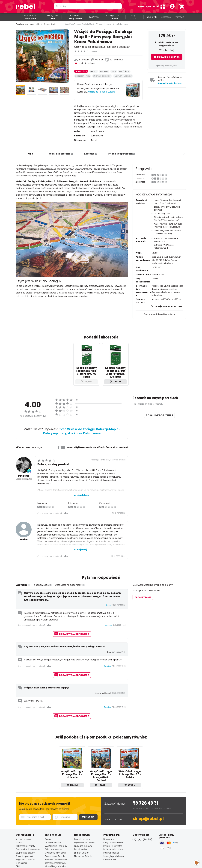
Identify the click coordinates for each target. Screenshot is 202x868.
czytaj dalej (137, 124)
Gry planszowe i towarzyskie (30, 17)
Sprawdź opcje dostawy (170, 83)
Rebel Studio (80, 836)
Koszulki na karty (82, 826)
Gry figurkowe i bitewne (113, 17)
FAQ (18, 853)
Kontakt (19, 829)
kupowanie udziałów (123, 76)
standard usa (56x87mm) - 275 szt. (166, 297)
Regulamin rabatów (25, 846)
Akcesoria (166, 17)
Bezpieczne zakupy (25, 840)
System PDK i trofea (113, 833)
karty (114, 71)
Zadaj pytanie (143, 590)
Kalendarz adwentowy (56, 846)
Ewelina (108, 617)
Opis (31, 151)
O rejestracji (21, 850)
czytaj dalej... (81, 487)
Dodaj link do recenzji (159, 408)
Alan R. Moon (98, 129)
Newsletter (109, 826)
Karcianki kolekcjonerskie (74, 17)
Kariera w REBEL (111, 846)
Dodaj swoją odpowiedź (72, 626)
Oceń (82, 423)
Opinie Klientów (53, 829)
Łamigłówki (151, 17)
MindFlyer (24, 468)
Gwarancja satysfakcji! (55, 840)
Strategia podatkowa (114, 843)
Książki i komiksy (135, 17)
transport (104, 71)
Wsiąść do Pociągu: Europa (102, 92)
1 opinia (94, 52)
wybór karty (124, 71)
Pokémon (94, 17)
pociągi (94, 71)
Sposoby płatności (25, 843)
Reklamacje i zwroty (25, 833)
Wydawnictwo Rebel (84, 829)
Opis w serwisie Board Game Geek (159, 312)
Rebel (94, 138)
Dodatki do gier (50, 24)
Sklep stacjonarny (53, 836)
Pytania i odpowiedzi (121, 151)
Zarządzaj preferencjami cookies (197, 862)
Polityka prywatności (141, 863)
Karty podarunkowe (113, 829)
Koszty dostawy (23, 826)
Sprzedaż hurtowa (83, 833)
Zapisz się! (88, 804)
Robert (109, 597)
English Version (82, 840)
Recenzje (91, 151)
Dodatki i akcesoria (61, 151)
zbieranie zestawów (102, 76)
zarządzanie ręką (83, 76)
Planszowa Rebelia (83, 843)
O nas (48, 826)
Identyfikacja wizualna (56, 853)
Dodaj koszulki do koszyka (167, 304)
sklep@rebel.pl (148, 806)
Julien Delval (97, 133)
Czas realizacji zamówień (28, 836)
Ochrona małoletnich (55, 850)
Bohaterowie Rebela (55, 843)
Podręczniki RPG (53, 17)
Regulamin (161, 863)
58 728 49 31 (146, 790)
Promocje (180, 17)
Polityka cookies (111, 840)
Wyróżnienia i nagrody (56, 833)
